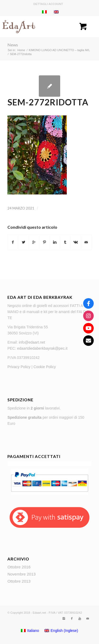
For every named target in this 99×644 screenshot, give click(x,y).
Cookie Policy (45, 367)
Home (21, 50)
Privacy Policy (19, 367)
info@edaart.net (32, 342)
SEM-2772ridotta (48, 102)
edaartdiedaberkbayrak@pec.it (42, 348)
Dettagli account (48, 4)
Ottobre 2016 (19, 567)
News (13, 45)
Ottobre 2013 (19, 581)
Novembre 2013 (22, 574)
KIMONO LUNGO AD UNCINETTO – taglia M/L (59, 50)
